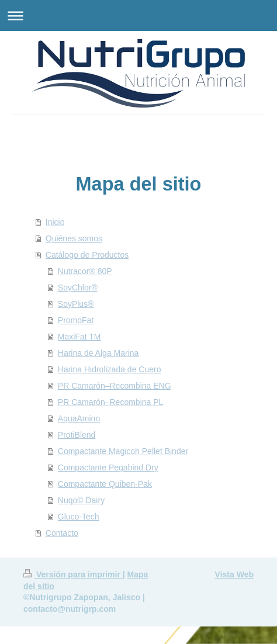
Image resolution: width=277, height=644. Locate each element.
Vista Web (234, 574)
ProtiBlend (77, 435)
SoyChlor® (78, 288)
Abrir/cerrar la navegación (138, 15)
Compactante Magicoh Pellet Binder (123, 451)
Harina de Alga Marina (98, 353)
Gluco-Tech (79, 517)
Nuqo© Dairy (81, 500)
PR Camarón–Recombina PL (111, 402)
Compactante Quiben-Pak (105, 484)
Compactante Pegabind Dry (108, 468)
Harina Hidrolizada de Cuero (110, 369)
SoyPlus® (76, 304)
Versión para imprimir (73, 574)
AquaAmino (79, 418)
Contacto (62, 533)
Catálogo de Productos (87, 255)
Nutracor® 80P (85, 271)
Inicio (55, 222)
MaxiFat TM (79, 337)
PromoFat (76, 320)
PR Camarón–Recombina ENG (115, 386)
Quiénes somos (74, 238)
